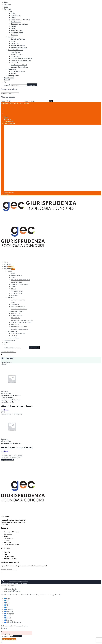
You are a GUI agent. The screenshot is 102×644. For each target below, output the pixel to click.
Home (6, 3)
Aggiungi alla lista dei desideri (11, 396)
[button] (5, 82)
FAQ (6, 554)
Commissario (15, 56)
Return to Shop (18, 636)
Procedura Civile (17, 31)
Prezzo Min (5, 101)
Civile (13, 13)
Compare (10, 398)
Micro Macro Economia (19, 48)
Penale (13, 28)
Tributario (14, 35)
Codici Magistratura (18, 71)
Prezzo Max (29, 101)
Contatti (7, 80)
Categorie (8, 9)
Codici (13, 18)
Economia (11, 37)
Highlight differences (12, 591)
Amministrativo (16, 15)
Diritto (10, 11)
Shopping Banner (13, 76)
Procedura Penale (17, 33)
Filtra (51, 101)
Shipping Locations (10, 559)
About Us (7, 552)
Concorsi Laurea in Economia (21, 61)
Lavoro (13, 26)
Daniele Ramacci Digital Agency (18, 581)
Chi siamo (7, 5)
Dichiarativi (15, 43)
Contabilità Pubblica (18, 39)
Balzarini (6, 410)
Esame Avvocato (17, 54)
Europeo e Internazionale (20, 24)
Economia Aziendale (18, 46)
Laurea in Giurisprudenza (20, 67)
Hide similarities (11, 589)
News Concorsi (9, 78)
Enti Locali (14, 63)
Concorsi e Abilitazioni (15, 50)
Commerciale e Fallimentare (20, 20)
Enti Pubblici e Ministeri (19, 65)
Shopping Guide (9, 556)
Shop (6, 7)
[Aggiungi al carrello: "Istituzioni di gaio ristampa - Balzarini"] (7, 402)
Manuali (14, 73)
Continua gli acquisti (9, 639)
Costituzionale (16, 22)
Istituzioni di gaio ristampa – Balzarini (17, 406)
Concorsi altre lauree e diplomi (22, 58)
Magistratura (15, 52)
